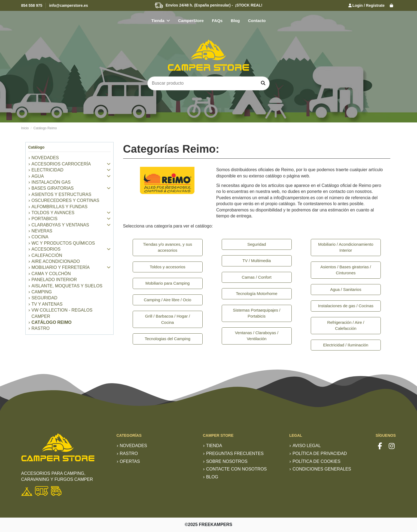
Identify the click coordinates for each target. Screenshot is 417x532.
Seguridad (45, 298)
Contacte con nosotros (237, 469)
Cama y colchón (51, 274)
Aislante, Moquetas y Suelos (67, 286)
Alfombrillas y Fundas (60, 207)
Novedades (133, 446)
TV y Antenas (47, 304)
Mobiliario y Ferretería (61, 267)
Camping (42, 292)
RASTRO (41, 328)
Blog (212, 477)
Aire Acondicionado (56, 261)
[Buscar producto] (263, 84)
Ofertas (130, 461)
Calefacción (47, 255)
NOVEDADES (45, 158)
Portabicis (45, 219)
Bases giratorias (53, 188)
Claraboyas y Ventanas (60, 225)
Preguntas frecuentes (235, 453)
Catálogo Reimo (52, 322)
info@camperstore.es (69, 5)
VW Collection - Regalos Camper (62, 313)
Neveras (42, 231)
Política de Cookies (316, 461)
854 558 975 (32, 5)
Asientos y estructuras (62, 194)
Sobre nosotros (227, 461)
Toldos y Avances (53, 213)
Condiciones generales (322, 469)
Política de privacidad (320, 453)
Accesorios (46, 249)
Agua (38, 176)
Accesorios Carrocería (61, 164)
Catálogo (36, 147)
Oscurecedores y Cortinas (66, 200)
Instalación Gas (51, 182)
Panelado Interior (54, 280)
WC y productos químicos (63, 243)
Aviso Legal (307, 446)
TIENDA (214, 446)
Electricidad (48, 170)
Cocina (40, 237)
